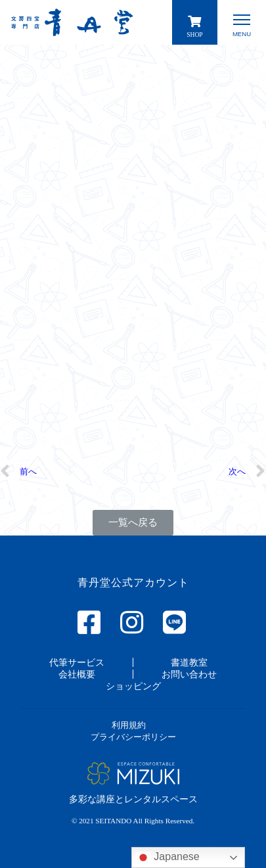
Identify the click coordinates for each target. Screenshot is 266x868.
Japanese (167, 857)
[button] (133, 523)
